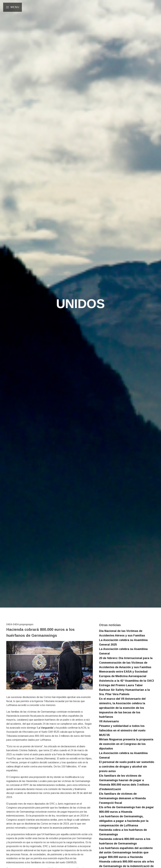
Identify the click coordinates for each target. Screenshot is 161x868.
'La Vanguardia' (45, 728)
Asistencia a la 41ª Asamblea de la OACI (126, 681)
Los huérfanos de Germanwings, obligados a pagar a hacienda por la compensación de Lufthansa (124, 821)
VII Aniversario (109, 721)
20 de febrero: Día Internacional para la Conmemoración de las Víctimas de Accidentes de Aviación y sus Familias (126, 663)
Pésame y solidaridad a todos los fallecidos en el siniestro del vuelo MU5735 (122, 730)
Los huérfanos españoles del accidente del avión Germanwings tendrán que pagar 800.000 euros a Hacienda (126, 853)
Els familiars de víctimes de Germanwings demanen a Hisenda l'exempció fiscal (122, 798)
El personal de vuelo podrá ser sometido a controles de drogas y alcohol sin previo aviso (127, 767)
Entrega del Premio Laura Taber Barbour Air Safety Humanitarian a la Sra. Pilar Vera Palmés (124, 690)
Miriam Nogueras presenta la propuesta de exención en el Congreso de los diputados (126, 744)
